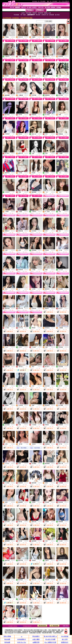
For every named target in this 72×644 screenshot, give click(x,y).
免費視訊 (13, 37)
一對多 (67, 192)
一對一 (14, 134)
